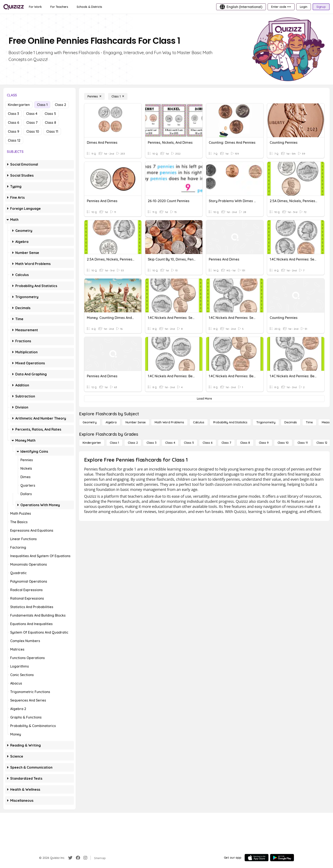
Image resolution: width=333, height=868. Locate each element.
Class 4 (32, 114)
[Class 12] (322, 443)
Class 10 (33, 131)
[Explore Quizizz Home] (14, 7)
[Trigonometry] (266, 422)
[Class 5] (189, 443)
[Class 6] (207, 443)
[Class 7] (226, 443)
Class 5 (50, 114)
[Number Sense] (136, 422)
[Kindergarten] (92, 443)
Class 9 (13, 131)
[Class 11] (303, 443)
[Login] (304, 7)
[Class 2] (133, 443)
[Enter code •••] (281, 7)
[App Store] (257, 858)
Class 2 (60, 105)
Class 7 (32, 123)
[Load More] (204, 399)
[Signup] (321, 7)
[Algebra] (111, 422)
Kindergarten (19, 105)
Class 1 (42, 105)
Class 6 (13, 123)
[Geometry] (90, 422)
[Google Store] (282, 858)
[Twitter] (70, 858)
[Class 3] (151, 443)
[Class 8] (245, 443)
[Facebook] (78, 858)
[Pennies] (94, 96)
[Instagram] (85, 858)
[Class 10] (283, 443)
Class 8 (50, 123)
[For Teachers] (59, 7)
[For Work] (35, 7)
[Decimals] (291, 422)
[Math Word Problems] (169, 422)
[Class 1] (118, 96)
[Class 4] (170, 443)
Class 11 (52, 131)
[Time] (309, 422)
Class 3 (13, 114)
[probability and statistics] (230, 422)
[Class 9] (264, 443)
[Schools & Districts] (89, 7)
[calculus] (199, 422)
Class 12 (14, 140)
